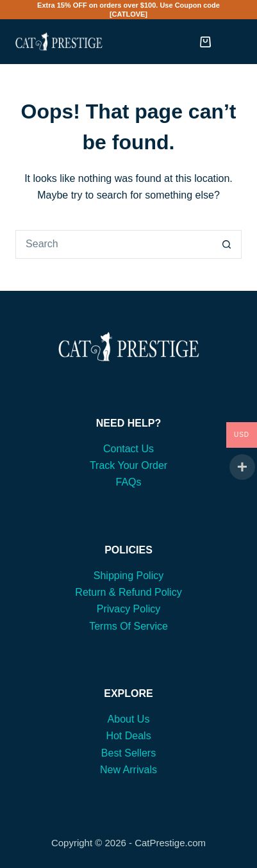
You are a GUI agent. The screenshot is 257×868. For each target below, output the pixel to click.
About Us (129, 719)
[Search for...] (114, 244)
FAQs (128, 482)
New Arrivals (128, 770)
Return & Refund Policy (128, 592)
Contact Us (128, 449)
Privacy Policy (129, 609)
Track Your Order (128, 465)
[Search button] (227, 244)
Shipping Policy (128, 576)
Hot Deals (128, 736)
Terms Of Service (128, 626)
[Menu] (236, 42)
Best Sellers (128, 753)
